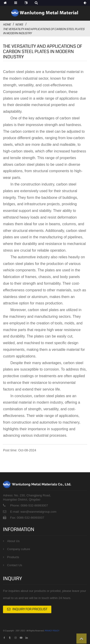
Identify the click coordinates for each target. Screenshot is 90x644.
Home (7, 25)
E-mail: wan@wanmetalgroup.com (33, 512)
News (19, 25)
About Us (13, 541)
